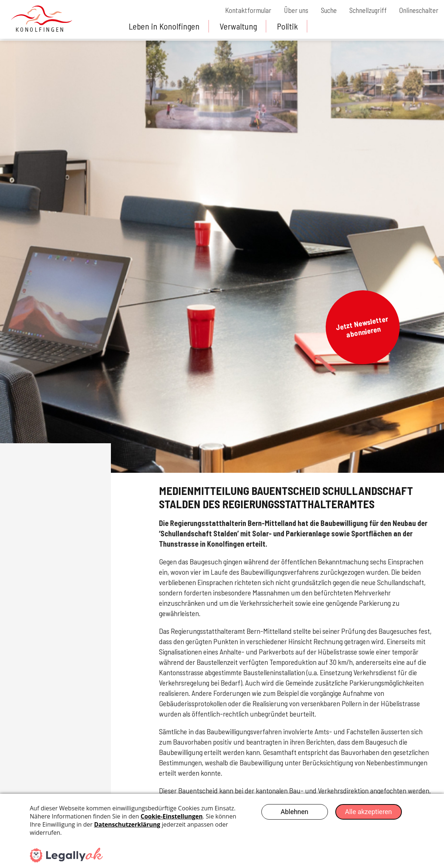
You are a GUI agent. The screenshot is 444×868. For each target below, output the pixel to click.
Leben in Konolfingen (165, 26)
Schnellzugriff (365, 10)
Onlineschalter (418, 10)
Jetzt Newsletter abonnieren (362, 327)
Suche (323, 10)
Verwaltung (240, 26)
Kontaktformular (238, 10)
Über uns (288, 10)
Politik (291, 26)
